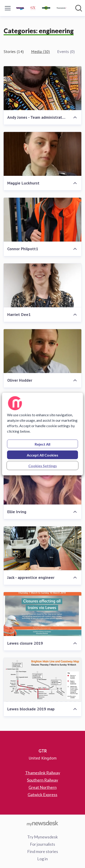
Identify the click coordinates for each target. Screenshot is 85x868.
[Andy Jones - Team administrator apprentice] (42, 88)
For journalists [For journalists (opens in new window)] (42, 844)
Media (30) (40, 52)
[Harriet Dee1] (42, 285)
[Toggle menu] (8, 8)
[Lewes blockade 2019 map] (42, 680)
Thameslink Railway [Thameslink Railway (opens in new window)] (43, 773)
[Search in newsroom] (79, 8)
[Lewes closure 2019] (42, 614)
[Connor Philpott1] (42, 220)
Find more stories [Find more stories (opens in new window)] (43, 851)
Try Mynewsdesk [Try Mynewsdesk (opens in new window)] (42, 837)
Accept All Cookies (42, 455)
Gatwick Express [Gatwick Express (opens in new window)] (42, 795)
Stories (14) (14, 52)
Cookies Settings (43, 466)
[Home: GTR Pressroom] (41, 8)
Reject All (42, 444)
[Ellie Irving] (42, 483)
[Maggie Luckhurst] (42, 154)
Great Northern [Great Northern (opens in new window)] (43, 787)
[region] (42, 434)
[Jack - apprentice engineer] (42, 548)
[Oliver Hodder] (42, 351)
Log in (42, 859)
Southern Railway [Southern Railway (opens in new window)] (42, 780)
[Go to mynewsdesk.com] (42, 823)
